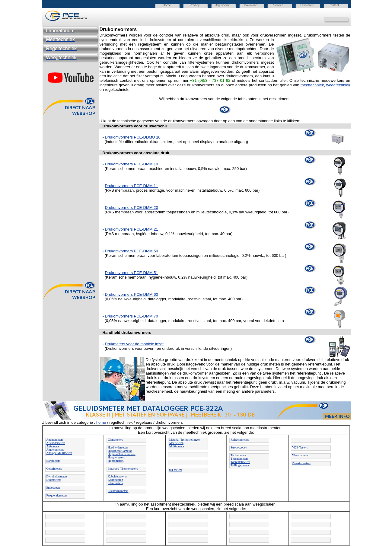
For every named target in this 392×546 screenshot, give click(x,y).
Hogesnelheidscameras (122, 454)
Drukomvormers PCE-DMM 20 (131, 208)
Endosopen (53, 488)
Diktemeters (54, 480)
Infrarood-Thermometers (123, 469)
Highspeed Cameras (120, 451)
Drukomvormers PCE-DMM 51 (131, 273)
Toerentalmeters (240, 462)
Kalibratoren (115, 480)
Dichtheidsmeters (57, 476)
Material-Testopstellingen (185, 440)
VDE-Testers (300, 447)
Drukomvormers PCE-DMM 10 (131, 164)
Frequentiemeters (57, 495)
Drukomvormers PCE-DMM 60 (131, 294)
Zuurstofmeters (301, 463)
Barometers (53, 461)
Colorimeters (54, 469)
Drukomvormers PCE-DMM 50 (131, 251)
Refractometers (240, 440)
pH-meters (176, 470)
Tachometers (238, 455)
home (101, 422)
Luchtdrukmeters (118, 491)
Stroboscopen (239, 447)
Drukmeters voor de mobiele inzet (134, 344)
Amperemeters (55, 450)
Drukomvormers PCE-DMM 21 (131, 229)
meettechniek (312, 85)
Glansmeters (115, 440)
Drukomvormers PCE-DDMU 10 (132, 137)
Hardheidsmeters (118, 447)
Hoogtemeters (116, 457)
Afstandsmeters (56, 443)
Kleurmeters (115, 483)
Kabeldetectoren (118, 476)
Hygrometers (116, 461)
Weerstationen (301, 455)
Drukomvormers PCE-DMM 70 (131, 316)
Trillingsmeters (240, 465)
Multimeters (177, 446)
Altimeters (53, 446)
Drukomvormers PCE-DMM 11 (131, 186)
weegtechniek (338, 85)
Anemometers (55, 440)
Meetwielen (176, 443)
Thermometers (239, 459)
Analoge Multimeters (59, 453)
